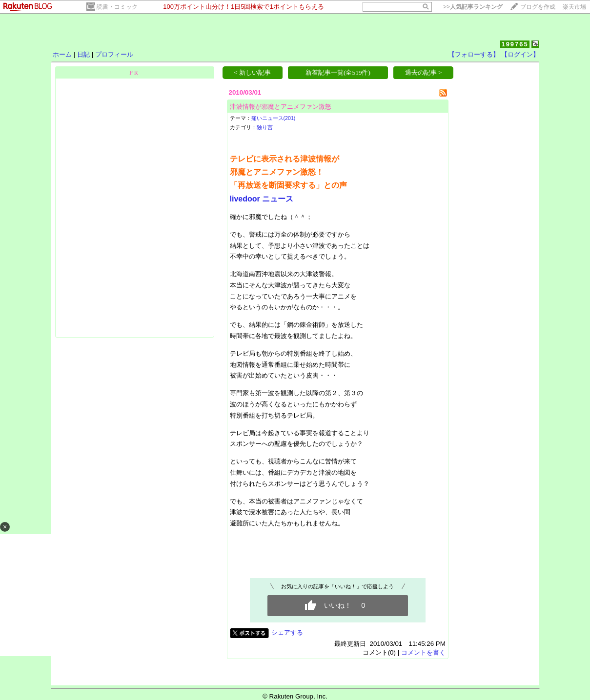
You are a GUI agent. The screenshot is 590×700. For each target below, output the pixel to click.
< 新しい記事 (252, 72)
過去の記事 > (424, 72)
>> (473, 7)
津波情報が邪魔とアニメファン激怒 (281, 107)
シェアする (287, 632)
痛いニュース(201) (274, 118)
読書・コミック (117, 7)
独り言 (265, 127)
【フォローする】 (474, 54)
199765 (515, 44)
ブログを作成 (538, 7)
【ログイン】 (520, 54)
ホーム (62, 54)
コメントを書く (423, 652)
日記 (83, 54)
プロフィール (114, 54)
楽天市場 (574, 7)
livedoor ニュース (262, 199)
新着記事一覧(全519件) (338, 72)
